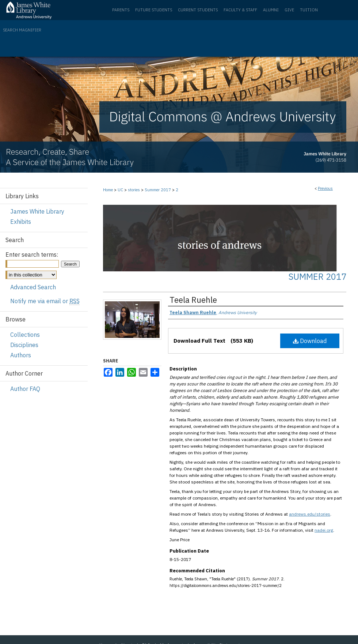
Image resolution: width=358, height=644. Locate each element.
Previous (325, 188)
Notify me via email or (45, 301)
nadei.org (324, 530)
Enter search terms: (32, 255)
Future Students (154, 10)
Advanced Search (33, 287)
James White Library (37, 211)
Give (289, 10)
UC (120, 190)
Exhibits (21, 222)
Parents (121, 10)
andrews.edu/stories (310, 514)
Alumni (271, 10)
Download (310, 341)
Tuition (309, 10)
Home (108, 190)
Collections (25, 335)
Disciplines (24, 345)
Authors (21, 355)
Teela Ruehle (193, 300)
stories (134, 190)
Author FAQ (25, 389)
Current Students (198, 10)
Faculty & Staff (240, 10)
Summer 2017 (158, 190)
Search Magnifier (22, 30)
